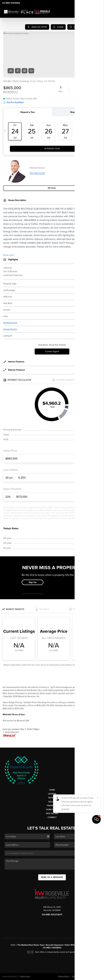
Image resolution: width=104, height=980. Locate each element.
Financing (52, 806)
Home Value (52, 810)
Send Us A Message (52, 877)
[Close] (98, 950)
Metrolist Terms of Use (14, 715)
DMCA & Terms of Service (82, 977)
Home (52, 790)
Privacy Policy (63, 977)
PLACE (91, 945)
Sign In (93, 3)
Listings (52, 794)
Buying (52, 798)
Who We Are (52, 813)
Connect (52, 817)
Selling (52, 802)
